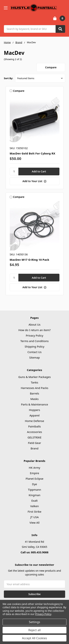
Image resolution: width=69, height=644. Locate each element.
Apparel (34, 415)
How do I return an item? (34, 330)
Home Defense (34, 421)
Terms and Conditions (35, 341)
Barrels (35, 393)
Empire (35, 473)
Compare (51, 67)
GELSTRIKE (35, 437)
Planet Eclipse (34, 479)
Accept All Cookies (35, 638)
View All (34, 523)
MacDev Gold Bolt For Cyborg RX (33, 153)
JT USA (34, 517)
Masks (34, 399)
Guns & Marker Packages (34, 377)
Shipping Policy (34, 346)
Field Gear (34, 443)
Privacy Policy (34, 335)
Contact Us (34, 352)
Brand (34, 448)
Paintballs (34, 426)
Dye (34, 484)
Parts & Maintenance (34, 404)
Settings (34, 622)
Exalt (35, 501)
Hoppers (34, 410)
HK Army (35, 468)
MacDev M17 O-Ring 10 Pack (30, 260)
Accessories (35, 432)
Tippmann (35, 490)
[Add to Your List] (35, 181)
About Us (34, 324)
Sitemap (35, 357)
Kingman (34, 495)
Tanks (34, 382)
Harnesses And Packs (34, 388)
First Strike (34, 512)
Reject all (34, 630)
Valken (34, 506)
